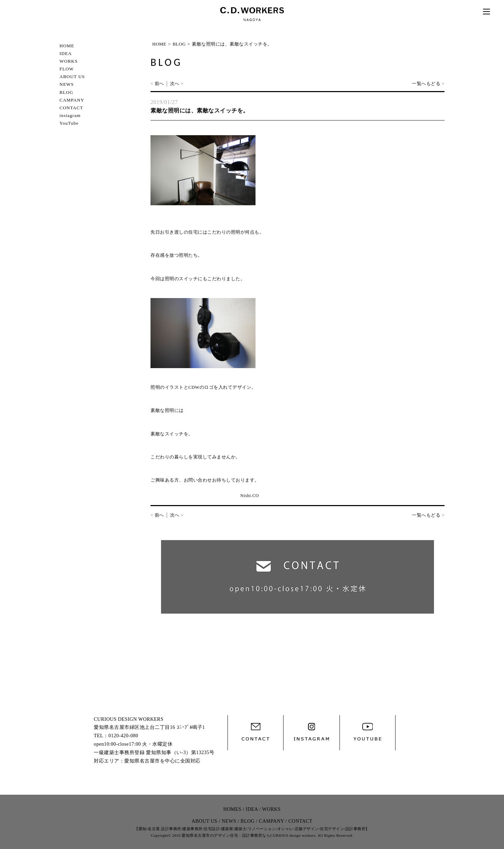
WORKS (69, 61)
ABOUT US (72, 77)
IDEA (66, 53)
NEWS (67, 84)
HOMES (232, 809)
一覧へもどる (426, 84)
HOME (67, 46)
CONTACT (71, 108)
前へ (159, 84)
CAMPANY (72, 100)
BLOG (66, 92)
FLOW (67, 69)
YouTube (69, 123)
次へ (175, 84)
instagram (70, 115)
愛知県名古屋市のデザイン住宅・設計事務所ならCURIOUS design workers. (249, 835)
